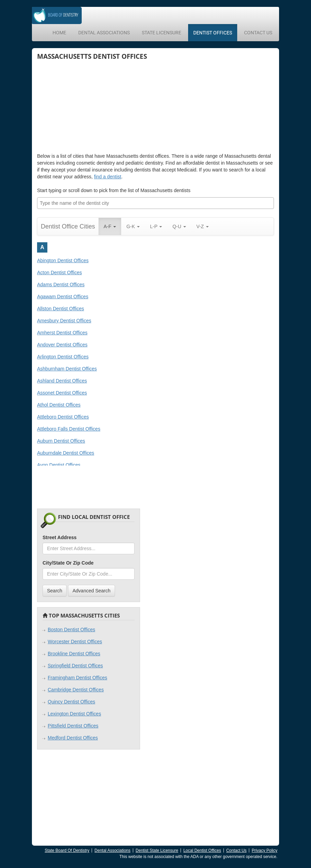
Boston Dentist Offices (71, 630)
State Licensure (162, 33)
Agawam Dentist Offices (63, 297)
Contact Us (258, 33)
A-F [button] (110, 226)
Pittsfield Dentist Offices (73, 726)
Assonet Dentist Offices (62, 393)
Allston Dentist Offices (61, 309)
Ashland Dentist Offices (62, 381)
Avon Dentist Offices (59, 465)
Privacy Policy (264, 850)
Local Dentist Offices (202, 850)
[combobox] (155, 203)
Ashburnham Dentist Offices (67, 369)
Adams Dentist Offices (61, 285)
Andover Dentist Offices (62, 345)
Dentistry (63, 15)
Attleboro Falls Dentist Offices (69, 429)
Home (59, 33)
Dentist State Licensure (157, 850)
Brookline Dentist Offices (74, 654)
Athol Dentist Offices (59, 405)
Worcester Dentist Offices (75, 642)
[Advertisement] (89, 106)
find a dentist (108, 177)
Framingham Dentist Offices (77, 678)
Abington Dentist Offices (63, 260)
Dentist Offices (213, 33)
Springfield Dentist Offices (75, 666)
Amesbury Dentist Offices (64, 321)
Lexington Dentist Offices (74, 714)
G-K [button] (133, 226)
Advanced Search (91, 591)
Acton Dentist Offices (59, 272)
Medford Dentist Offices (73, 738)
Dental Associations (104, 33)
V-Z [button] (203, 226)
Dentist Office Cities (68, 226)
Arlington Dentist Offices (63, 357)
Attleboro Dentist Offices (63, 417)
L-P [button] (156, 226)
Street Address (60, 537)
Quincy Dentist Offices (71, 702)
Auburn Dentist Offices (61, 441)
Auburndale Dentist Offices (66, 453)
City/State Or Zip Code (68, 563)
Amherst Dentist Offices (62, 333)
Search (55, 591)
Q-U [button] (179, 226)
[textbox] (157, 203)
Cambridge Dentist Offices (76, 690)
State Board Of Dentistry (67, 850)
